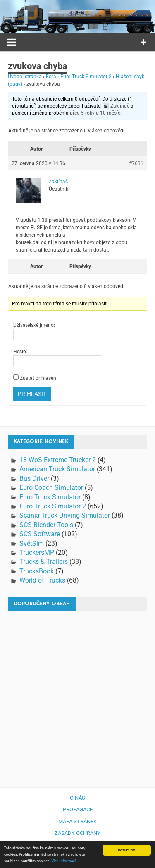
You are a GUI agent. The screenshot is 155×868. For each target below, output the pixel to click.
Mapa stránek (77, 821)
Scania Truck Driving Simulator (65, 515)
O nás (77, 798)
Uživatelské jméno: (34, 325)
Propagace (78, 809)
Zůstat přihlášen (38, 378)
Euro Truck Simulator (50, 497)
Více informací (63, 862)
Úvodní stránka (25, 77)
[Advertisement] (77, 695)
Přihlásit (32, 394)
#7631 (136, 163)
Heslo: (20, 352)
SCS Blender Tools (46, 525)
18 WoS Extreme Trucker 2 (58, 460)
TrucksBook (37, 571)
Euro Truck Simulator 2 (86, 77)
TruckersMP (37, 553)
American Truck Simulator (57, 469)
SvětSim (32, 543)
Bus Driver (34, 478)
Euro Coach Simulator (51, 488)
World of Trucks (42, 580)
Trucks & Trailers (44, 562)
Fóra (51, 77)
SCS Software (40, 534)
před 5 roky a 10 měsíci (96, 113)
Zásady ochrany (77, 833)
